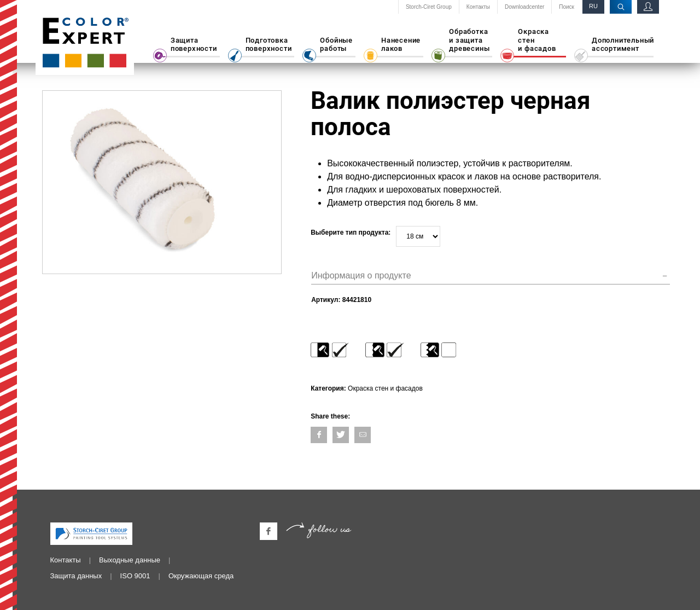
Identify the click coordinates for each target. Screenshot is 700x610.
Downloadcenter (524, 7)
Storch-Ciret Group (429, 7)
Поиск (567, 7)
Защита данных (76, 576)
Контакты (478, 7)
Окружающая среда (201, 576)
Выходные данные (130, 560)
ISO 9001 (135, 576)
